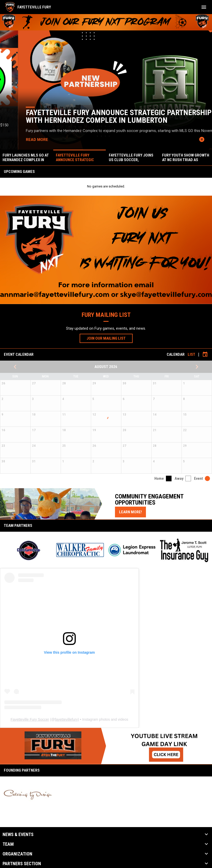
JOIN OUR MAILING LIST (110, 338)
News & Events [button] (18, 834)
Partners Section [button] (22, 864)
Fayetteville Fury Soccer (30, 719)
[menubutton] (204, 7)
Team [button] (8, 844)
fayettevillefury (66, 719)
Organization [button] (17, 854)
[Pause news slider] (202, 139)
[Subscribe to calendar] (205, 354)
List (192, 354)
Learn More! (132, 512)
